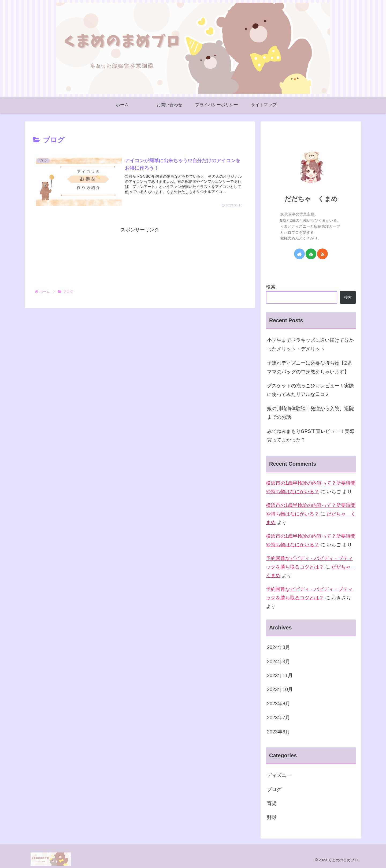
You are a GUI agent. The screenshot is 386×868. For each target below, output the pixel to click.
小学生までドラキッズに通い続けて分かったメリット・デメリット (310, 344)
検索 (271, 287)
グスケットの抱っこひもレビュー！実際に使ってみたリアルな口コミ (310, 390)
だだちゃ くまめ (311, 199)
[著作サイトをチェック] (299, 254)
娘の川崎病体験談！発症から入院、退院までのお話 (310, 413)
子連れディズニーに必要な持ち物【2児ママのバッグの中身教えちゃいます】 (309, 367)
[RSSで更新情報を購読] (322, 254)
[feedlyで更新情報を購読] (311, 254)
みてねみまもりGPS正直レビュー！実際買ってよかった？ (311, 436)
